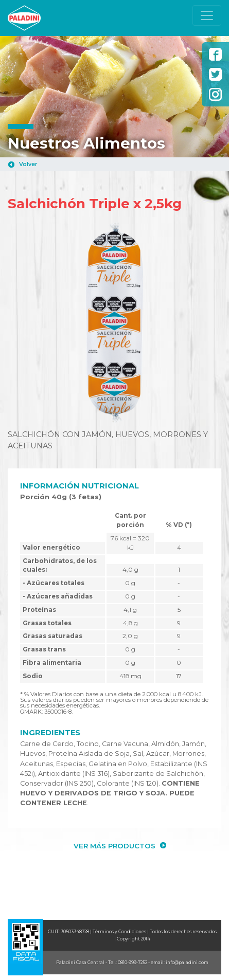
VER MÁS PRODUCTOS (114, 846)
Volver (28, 164)
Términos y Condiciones (119, 932)
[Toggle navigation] (207, 15)
